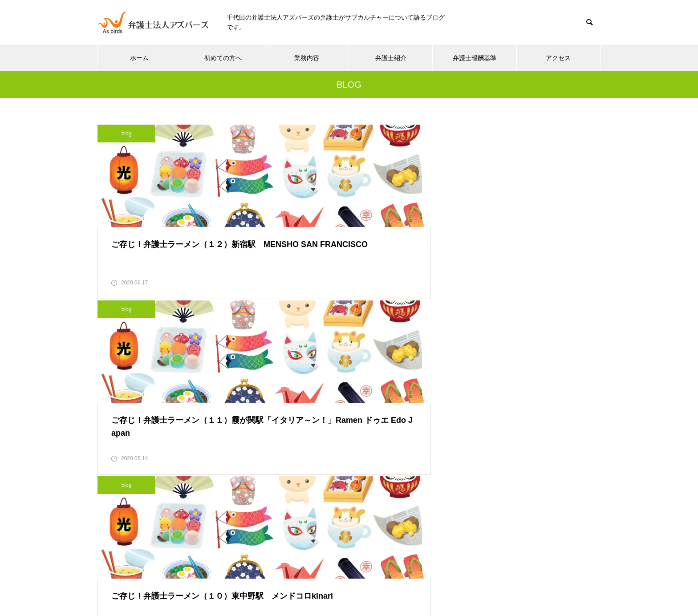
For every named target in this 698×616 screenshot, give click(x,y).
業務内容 (307, 58)
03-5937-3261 (304, 530)
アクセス (558, 58)
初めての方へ (223, 58)
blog (127, 134)
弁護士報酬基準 (475, 58)
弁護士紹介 (391, 58)
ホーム (139, 58)
